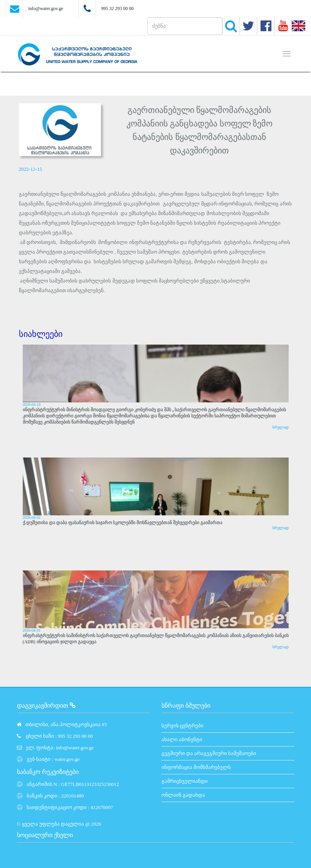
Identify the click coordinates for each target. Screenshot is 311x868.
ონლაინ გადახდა (183, 795)
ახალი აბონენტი (182, 739)
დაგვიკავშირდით (46, 706)
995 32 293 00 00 (117, 8)
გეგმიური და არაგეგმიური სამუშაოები (209, 753)
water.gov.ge (67, 759)
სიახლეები (41, 334)
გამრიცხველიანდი (185, 781)
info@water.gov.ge (46, 8)
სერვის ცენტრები (182, 726)
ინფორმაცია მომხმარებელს (196, 767)
